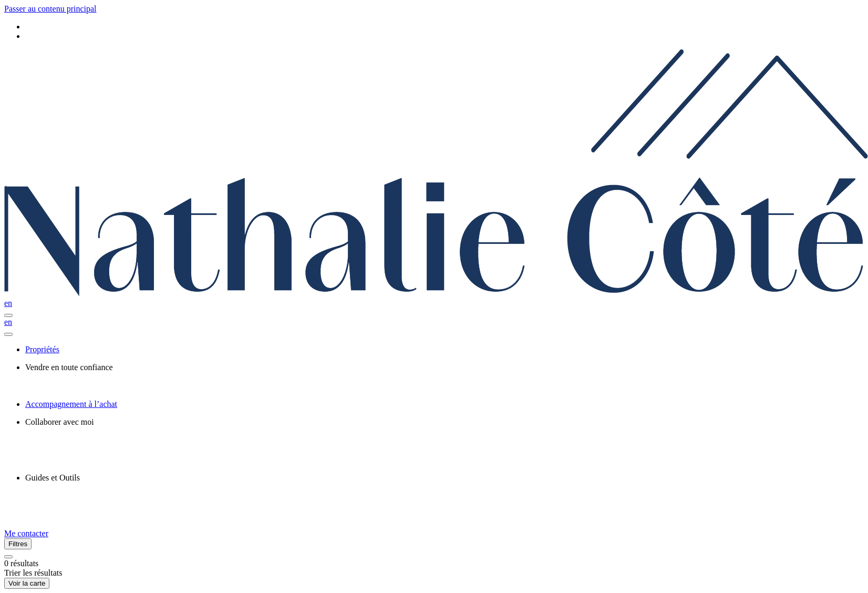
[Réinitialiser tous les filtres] (8, 557)
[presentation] (445, 367)
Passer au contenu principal (50, 9)
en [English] (8, 303)
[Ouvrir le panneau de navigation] (8, 315)
